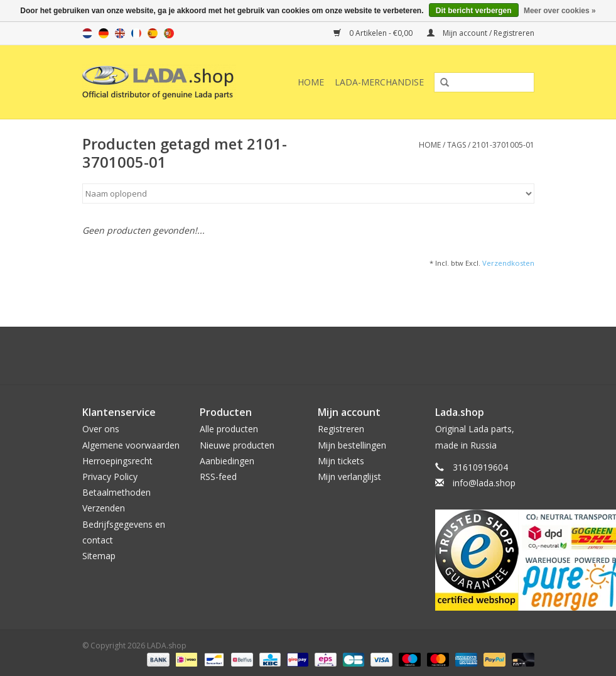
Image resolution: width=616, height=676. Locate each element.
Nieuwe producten (237, 445)
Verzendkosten (508, 263)
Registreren (341, 429)
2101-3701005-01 (503, 145)
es (153, 33)
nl (87, 33)
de (104, 33)
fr (136, 33)
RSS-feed (218, 477)
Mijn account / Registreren (481, 33)
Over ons (101, 429)
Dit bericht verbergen (474, 11)
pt (169, 33)
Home (311, 82)
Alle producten (229, 429)
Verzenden (104, 508)
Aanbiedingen (227, 461)
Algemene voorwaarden (131, 445)
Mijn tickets (341, 461)
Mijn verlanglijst (349, 477)
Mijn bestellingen (352, 445)
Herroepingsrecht (117, 461)
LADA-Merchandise (379, 82)
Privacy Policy (110, 477)
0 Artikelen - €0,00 (374, 33)
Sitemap (99, 556)
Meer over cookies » (560, 11)
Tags (457, 145)
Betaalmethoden (116, 492)
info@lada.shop (484, 483)
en (120, 33)
